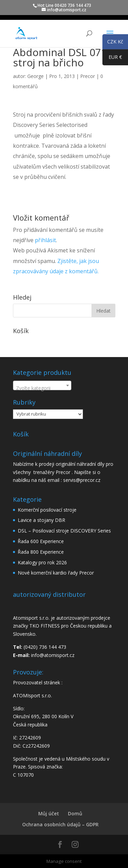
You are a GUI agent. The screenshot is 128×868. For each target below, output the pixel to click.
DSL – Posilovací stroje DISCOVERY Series (64, 531)
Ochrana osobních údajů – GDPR (60, 824)
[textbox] (42, 388)
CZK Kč (113, 43)
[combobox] (42, 385)
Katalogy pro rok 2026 (42, 562)
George (35, 76)
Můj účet (49, 813)
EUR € (112, 58)
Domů (75, 813)
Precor (88, 76)
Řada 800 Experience (41, 552)
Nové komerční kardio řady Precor (56, 573)
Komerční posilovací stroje (47, 510)
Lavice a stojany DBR (41, 520)
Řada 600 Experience (41, 541)
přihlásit (45, 240)
